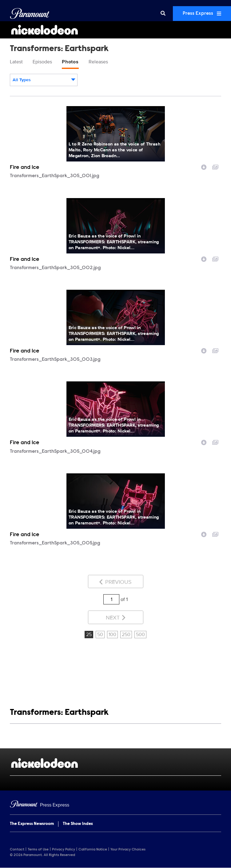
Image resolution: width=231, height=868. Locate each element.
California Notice (93, 850)
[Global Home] (30, 14)
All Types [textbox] (22, 80)
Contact (17, 850)
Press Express (202, 14)
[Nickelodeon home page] (115, 763)
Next (115, 617)
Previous (115, 582)
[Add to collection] (215, 166)
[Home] (115, 805)
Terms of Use (38, 850)
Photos (70, 62)
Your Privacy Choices (128, 850)
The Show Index (78, 824)
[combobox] (44, 80)
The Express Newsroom (32, 824)
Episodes (42, 62)
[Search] (163, 14)
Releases (98, 62)
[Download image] (204, 166)
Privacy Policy (64, 850)
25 (89, 635)
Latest (16, 62)
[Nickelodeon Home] (115, 30)
